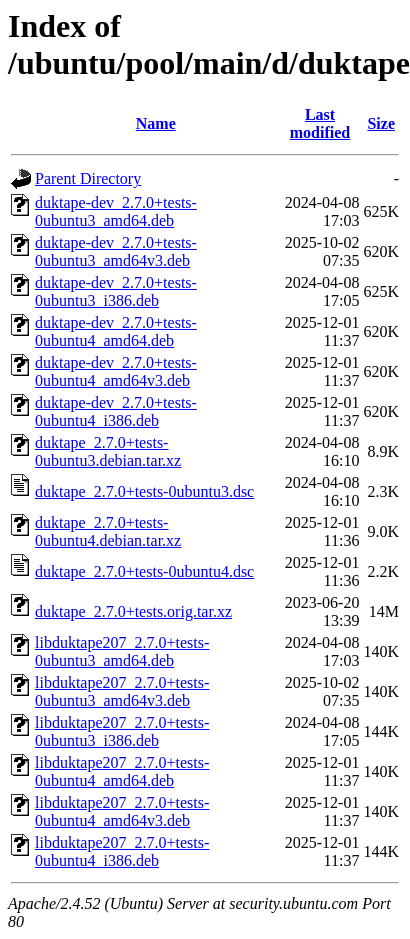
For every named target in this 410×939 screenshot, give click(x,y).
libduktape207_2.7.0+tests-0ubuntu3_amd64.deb (122, 651)
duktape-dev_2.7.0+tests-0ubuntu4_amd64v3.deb (116, 371)
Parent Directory (88, 178)
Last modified (320, 123)
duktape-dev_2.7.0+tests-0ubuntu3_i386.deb (116, 291)
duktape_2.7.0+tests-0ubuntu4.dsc (144, 571)
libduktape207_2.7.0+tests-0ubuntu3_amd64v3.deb (122, 691)
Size (381, 123)
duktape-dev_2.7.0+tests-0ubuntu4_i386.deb (116, 411)
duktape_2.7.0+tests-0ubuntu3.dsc (144, 491)
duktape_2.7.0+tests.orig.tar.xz (133, 611)
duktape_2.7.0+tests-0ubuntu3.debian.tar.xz (108, 451)
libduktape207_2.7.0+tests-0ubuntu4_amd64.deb (122, 771)
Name (156, 123)
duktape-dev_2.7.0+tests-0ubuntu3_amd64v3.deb (116, 251)
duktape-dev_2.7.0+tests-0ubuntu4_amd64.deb (116, 331)
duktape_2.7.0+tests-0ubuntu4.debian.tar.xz (108, 531)
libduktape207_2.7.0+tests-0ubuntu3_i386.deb (122, 731)
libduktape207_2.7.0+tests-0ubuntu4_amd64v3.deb (122, 811)
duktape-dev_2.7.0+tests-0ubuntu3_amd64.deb (116, 211)
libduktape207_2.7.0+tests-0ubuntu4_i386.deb (122, 851)
